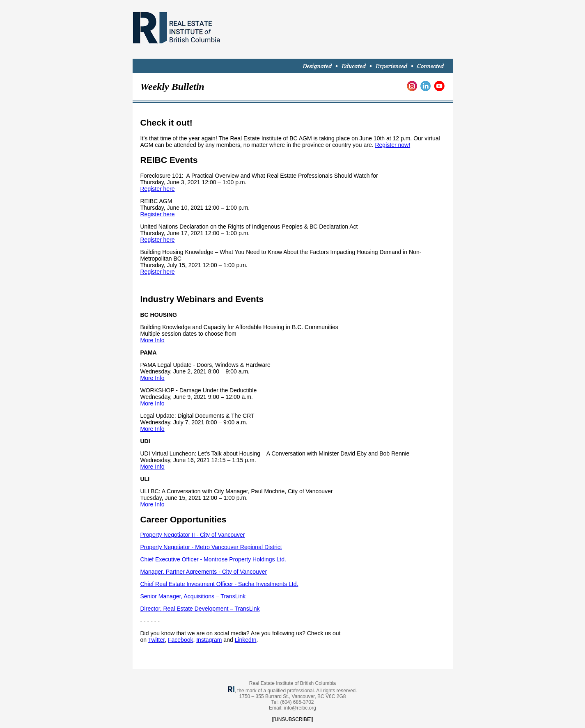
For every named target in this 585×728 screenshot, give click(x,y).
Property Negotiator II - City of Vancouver (193, 535)
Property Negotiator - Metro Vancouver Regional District (211, 547)
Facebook (180, 640)
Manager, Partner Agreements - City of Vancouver (204, 572)
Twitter (156, 640)
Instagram (209, 640)
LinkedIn (246, 640)
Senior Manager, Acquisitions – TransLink (193, 596)
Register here (158, 189)
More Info (153, 340)
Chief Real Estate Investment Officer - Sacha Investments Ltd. (219, 584)
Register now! (392, 145)
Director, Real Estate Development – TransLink (200, 609)
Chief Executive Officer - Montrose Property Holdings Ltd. (213, 559)
